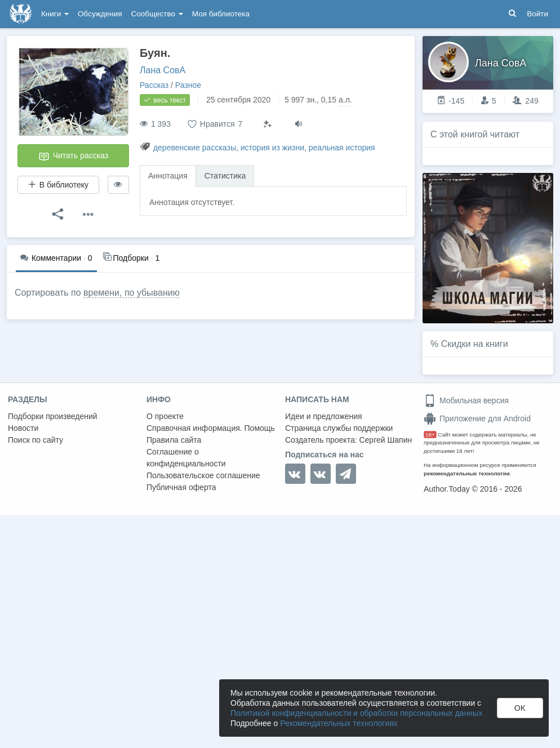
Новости (23, 428)
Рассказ (154, 85)
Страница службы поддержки (339, 428)
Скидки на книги (475, 344)
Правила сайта (174, 440)
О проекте (165, 416)
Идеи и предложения (324, 416)
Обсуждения (100, 14)
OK (520, 708)
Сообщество (157, 14)
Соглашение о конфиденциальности (186, 458)
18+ (430, 435)
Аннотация (168, 176)
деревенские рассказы (195, 148)
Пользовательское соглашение (203, 475)
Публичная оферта (181, 487)
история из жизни (272, 148)
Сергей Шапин (385, 440)
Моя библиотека (221, 14)
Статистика (225, 176)
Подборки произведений (53, 416)
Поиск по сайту (35, 440)
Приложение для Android (477, 418)
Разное (188, 85)
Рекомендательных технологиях (339, 723)
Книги (55, 14)
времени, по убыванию (132, 293)
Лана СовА (163, 70)
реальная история (342, 148)
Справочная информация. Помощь (211, 428)
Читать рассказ (73, 157)
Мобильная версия (466, 400)
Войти (537, 14)
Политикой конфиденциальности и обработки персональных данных (356, 713)
